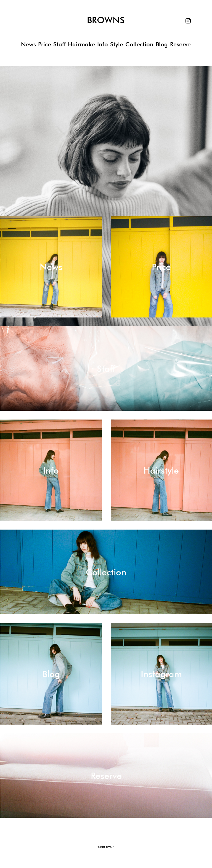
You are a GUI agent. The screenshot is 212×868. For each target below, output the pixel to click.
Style (117, 44)
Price (45, 44)
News (28, 44)
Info (103, 44)
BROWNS (106, 20)
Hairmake (81, 44)
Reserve (180, 44)
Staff (59, 44)
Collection (139, 44)
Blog (162, 44)
